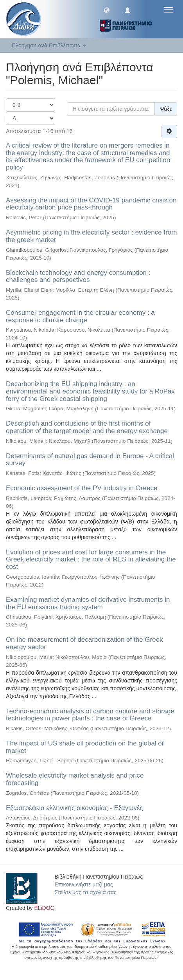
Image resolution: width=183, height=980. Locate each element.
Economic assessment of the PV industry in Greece (82, 488)
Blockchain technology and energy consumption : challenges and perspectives (78, 276)
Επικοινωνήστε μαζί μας (84, 884)
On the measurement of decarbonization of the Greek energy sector (84, 643)
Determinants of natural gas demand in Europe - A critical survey (90, 460)
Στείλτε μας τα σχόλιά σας (86, 892)
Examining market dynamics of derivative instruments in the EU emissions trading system (88, 603)
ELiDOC (44, 908)
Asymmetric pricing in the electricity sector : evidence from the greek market (91, 236)
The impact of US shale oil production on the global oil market (85, 747)
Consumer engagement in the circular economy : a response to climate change (80, 316)
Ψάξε (166, 109)
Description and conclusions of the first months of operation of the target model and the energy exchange (87, 427)
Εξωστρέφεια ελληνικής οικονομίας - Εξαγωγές (74, 808)
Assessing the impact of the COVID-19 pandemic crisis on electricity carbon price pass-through (91, 204)
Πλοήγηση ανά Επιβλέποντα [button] (49, 45)
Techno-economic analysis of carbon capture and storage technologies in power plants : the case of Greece (90, 715)
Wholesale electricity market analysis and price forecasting (75, 779)
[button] (107, 10)
